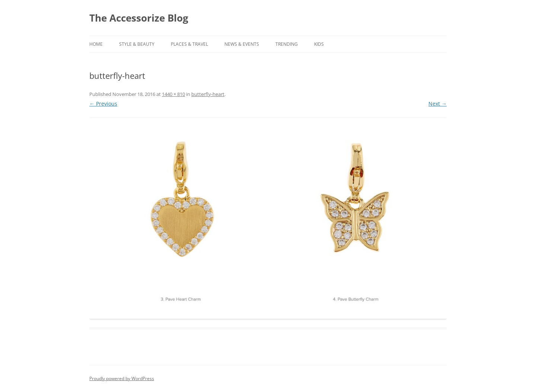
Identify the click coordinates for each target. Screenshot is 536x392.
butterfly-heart (208, 94)
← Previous (103, 104)
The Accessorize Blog (139, 18)
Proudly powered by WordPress (122, 378)
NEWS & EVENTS (242, 44)
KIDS (319, 44)
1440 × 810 (173, 94)
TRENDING (287, 44)
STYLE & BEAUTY (137, 44)
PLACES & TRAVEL (189, 44)
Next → (438, 104)
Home (96, 44)
